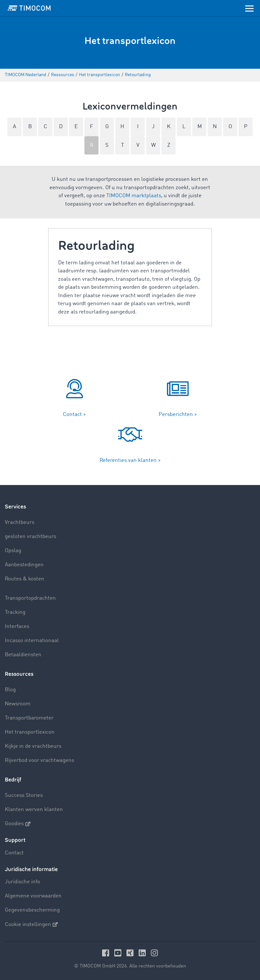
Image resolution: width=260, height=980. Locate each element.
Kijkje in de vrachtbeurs (33, 746)
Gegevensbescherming (32, 910)
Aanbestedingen (24, 565)
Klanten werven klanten (34, 810)
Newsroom (18, 704)
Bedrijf (13, 780)
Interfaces (17, 627)
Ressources (19, 674)
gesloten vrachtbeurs (30, 537)
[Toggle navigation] (249, 8)
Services (15, 507)
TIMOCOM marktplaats (134, 196)
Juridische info (22, 882)
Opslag (13, 551)
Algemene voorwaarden (33, 896)
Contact (14, 853)
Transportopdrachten (30, 598)
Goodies (18, 824)
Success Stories (24, 795)
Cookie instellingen (31, 924)
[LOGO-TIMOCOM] (29, 8)
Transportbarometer (29, 718)
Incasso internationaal (32, 641)
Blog (10, 690)
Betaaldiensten (23, 655)
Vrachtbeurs (20, 522)
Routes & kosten (25, 579)
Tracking (15, 612)
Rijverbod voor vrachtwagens (39, 760)
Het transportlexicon (30, 732)
